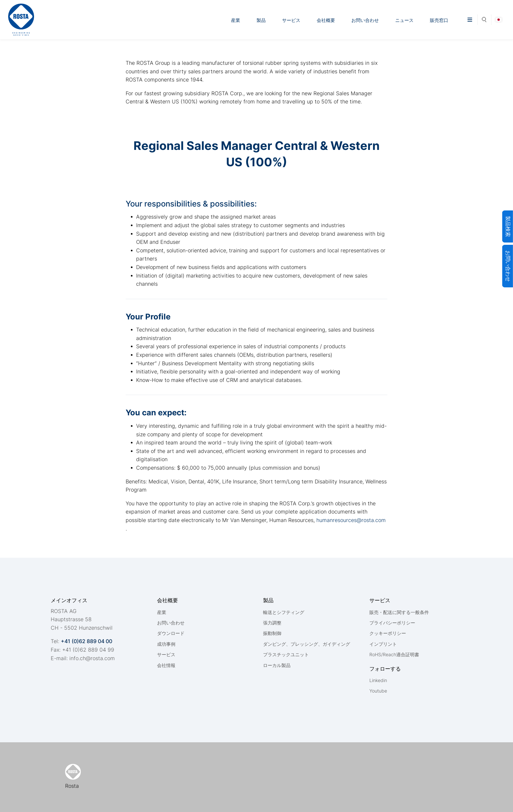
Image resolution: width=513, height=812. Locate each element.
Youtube (378, 691)
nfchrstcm (92, 658)
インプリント (383, 644)
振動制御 (272, 633)
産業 (236, 20)
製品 (261, 20)
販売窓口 (439, 20)
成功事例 (166, 644)
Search (484, 19)
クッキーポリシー (388, 633)
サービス (291, 20)
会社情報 (166, 665)
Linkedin (378, 680)
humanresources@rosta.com (350, 520)
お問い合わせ (365, 20)
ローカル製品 (277, 665)
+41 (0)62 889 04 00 (87, 641)
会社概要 (326, 20)
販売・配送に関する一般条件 (399, 612)
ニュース (404, 20)
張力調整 (272, 623)
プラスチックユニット (286, 654)
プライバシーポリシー (392, 623)
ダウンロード (171, 633)
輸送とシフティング (284, 612)
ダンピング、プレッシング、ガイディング (307, 644)
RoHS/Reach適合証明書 (394, 654)
